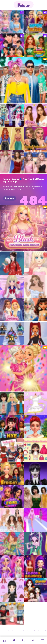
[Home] (4, 640)
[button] (14, 640)
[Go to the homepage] (24, 5)
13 (46, 630)
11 (38, 630)
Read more (10, 198)
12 (42, 630)
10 (35, 630)
